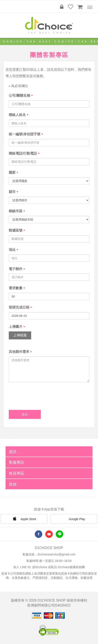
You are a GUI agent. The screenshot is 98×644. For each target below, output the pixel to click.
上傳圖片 (16, 327)
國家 (12, 172)
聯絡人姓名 (17, 115)
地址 (12, 250)
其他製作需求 (19, 352)
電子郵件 (16, 269)
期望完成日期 (19, 307)
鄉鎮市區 (16, 211)
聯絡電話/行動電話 (23, 153)
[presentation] (41, 394)
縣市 (12, 192)
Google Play (74, 519)
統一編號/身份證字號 (25, 134)
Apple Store (24, 519)
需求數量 (16, 288)
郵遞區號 (16, 230)
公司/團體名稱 (19, 96)
